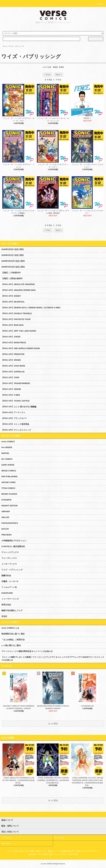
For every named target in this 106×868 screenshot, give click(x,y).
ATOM (75, 854)
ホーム (5, 46)
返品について (53, 851)
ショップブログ (60, 854)
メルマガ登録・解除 (45, 854)
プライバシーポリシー (91, 851)
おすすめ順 (47, 67)
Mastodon (32, 854)
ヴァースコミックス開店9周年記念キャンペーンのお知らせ (27, 651)
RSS (70, 854)
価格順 (55, 67)
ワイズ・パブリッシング (16, 46)
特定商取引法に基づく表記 (13, 634)
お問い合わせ (6, 843)
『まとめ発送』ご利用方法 (13, 640)
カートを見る (59, 838)
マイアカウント (7, 838)
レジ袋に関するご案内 (11, 645)
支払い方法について (21, 851)
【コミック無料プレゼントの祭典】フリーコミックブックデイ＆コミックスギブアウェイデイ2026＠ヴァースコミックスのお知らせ (53, 659)
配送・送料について (39, 851)
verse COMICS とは (10, 628)
